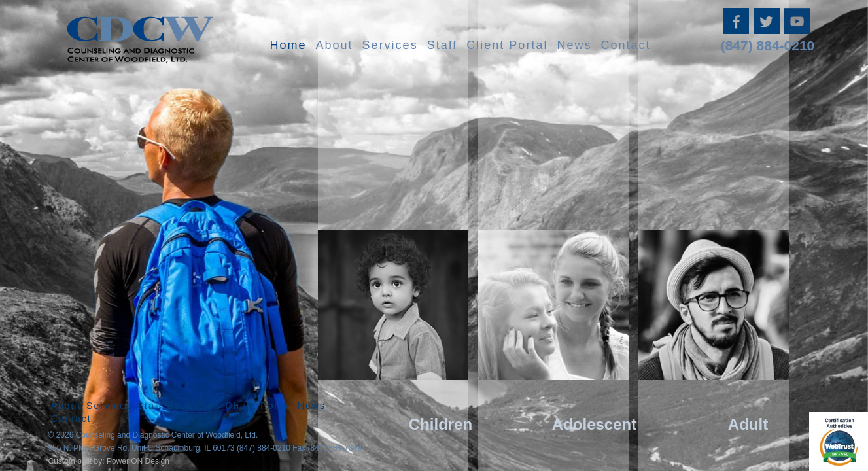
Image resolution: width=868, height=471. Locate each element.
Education (194, 406)
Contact (625, 45)
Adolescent (594, 424)
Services (390, 45)
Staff (443, 45)
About (335, 45)
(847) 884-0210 (768, 45)
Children (441, 424)
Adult (748, 424)
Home (288, 45)
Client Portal (507, 45)
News (574, 45)
